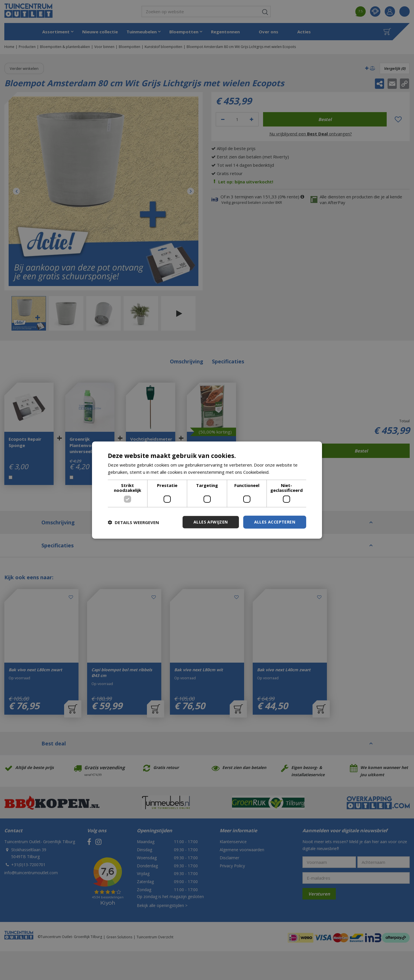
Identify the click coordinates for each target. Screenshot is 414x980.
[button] (133, 522)
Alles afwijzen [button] (211, 522)
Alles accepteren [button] (275, 522)
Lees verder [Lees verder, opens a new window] (283, 472)
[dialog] (207, 490)
